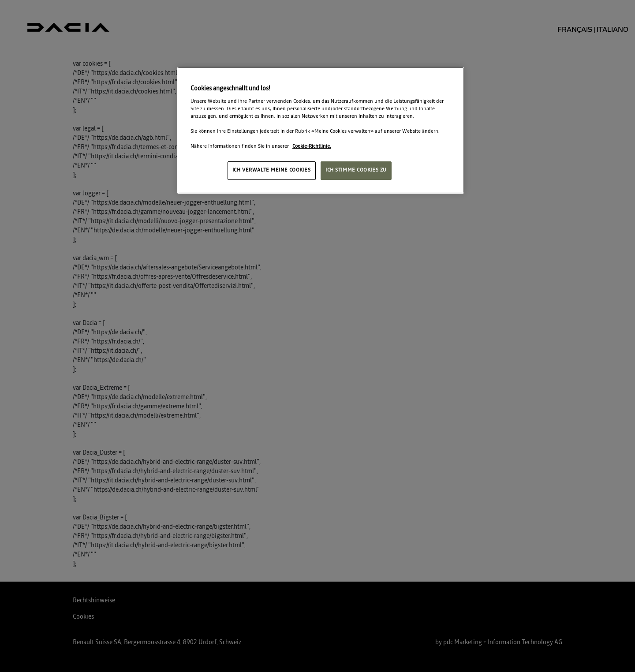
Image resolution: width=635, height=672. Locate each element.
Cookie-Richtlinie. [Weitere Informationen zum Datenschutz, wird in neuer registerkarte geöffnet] (312, 146)
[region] (321, 130)
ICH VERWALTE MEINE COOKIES (272, 170)
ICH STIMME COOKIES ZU (356, 170)
